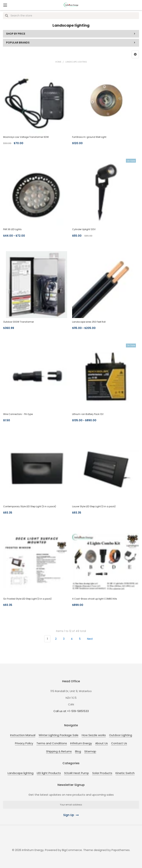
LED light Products (49, 773)
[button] (135, 54)
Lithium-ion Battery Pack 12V (88, 414)
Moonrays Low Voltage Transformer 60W (26, 137)
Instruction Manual (23, 735)
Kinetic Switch (125, 773)
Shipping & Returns (59, 751)
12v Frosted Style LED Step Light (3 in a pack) (27, 599)
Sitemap (90, 751)
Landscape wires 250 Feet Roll (89, 322)
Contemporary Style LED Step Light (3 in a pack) (30, 506)
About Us (102, 743)
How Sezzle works (94, 735)
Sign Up (69, 815)
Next (92, 639)
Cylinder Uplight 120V (84, 229)
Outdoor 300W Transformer (18, 322)
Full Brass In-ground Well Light (89, 137)
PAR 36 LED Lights (12, 229)
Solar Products (102, 773)
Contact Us (119, 743)
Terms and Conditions (52, 743)
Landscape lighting (21, 773)
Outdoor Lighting (121, 735)
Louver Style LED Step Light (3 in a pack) (94, 506)
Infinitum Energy (81, 743)
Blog (78, 751)
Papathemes (121, 850)
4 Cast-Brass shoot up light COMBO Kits (95, 599)
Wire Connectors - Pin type (18, 414)
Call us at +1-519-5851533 (71, 711)
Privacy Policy (24, 743)
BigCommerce (72, 850)
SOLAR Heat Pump (77, 773)
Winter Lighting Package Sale (59, 735)
